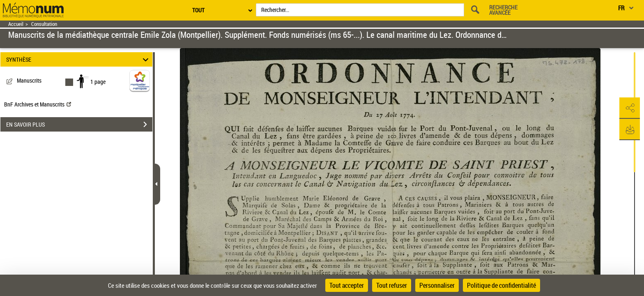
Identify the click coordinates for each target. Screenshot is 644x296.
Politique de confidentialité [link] (501, 285)
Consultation (44, 24)
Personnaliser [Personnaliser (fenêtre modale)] (437, 285)
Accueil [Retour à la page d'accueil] (16, 24)
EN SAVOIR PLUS (79, 125)
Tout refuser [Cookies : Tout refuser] (392, 285)
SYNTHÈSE (79, 59)
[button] (630, 108)
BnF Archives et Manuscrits (38, 104)
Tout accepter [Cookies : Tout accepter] (347, 285)
